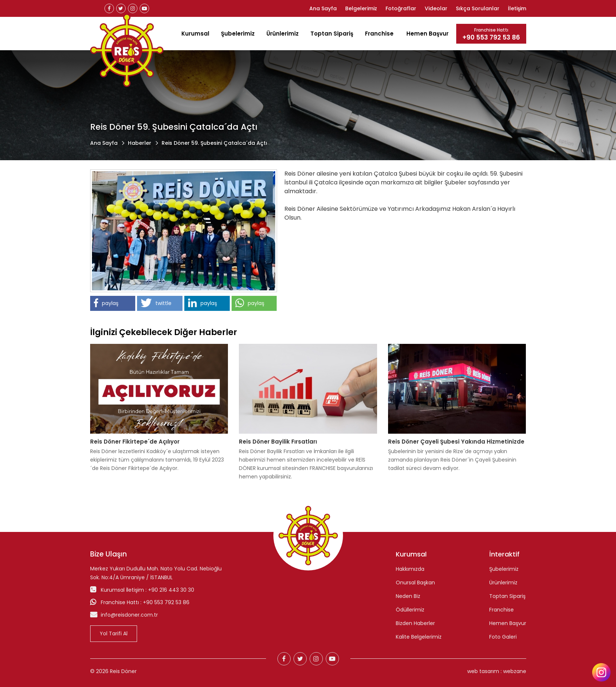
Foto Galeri (503, 637)
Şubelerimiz (238, 34)
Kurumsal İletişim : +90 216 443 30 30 (147, 590)
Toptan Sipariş (332, 34)
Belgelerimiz (361, 9)
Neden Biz (408, 596)
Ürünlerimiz (283, 34)
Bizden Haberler (415, 623)
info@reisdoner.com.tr (129, 615)
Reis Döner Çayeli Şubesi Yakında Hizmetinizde (456, 442)
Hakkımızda (410, 569)
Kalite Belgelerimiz (419, 637)
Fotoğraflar (401, 9)
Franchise (379, 34)
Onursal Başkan (415, 583)
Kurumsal (195, 34)
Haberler (140, 143)
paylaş (106, 303)
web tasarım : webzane (497, 671)
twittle (156, 303)
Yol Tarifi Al (114, 633)
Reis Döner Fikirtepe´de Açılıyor (135, 442)
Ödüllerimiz (410, 610)
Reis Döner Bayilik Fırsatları (278, 442)
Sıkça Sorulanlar (478, 9)
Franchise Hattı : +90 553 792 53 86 (145, 602)
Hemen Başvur (427, 34)
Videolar (436, 9)
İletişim (517, 9)
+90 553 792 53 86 (491, 38)
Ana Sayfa (323, 9)
